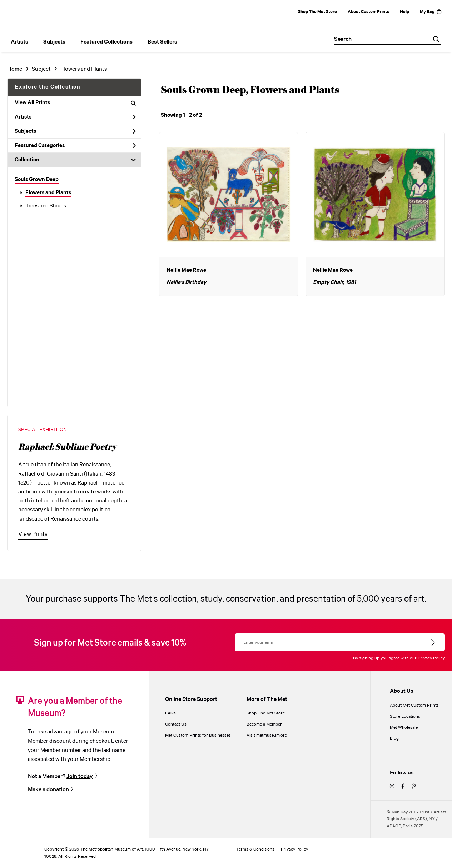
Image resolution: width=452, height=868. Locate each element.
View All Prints (75, 103)
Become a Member (264, 724)
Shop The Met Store (317, 12)
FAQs (170, 713)
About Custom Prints (368, 12)
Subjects (75, 131)
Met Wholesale (404, 727)
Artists (75, 117)
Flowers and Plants (48, 193)
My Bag (431, 12)
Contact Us (176, 724)
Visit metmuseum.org (267, 735)
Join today (80, 776)
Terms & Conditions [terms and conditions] (255, 849)
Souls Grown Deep (37, 180)
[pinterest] (414, 787)
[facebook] (403, 787)
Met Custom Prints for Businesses (198, 735)
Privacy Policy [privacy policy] (294, 849)
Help (404, 12)
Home (15, 69)
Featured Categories (75, 146)
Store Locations (405, 716)
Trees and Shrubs (46, 206)
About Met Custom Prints (414, 705)
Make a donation (48, 789)
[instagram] (392, 787)
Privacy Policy (431, 658)
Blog (394, 739)
